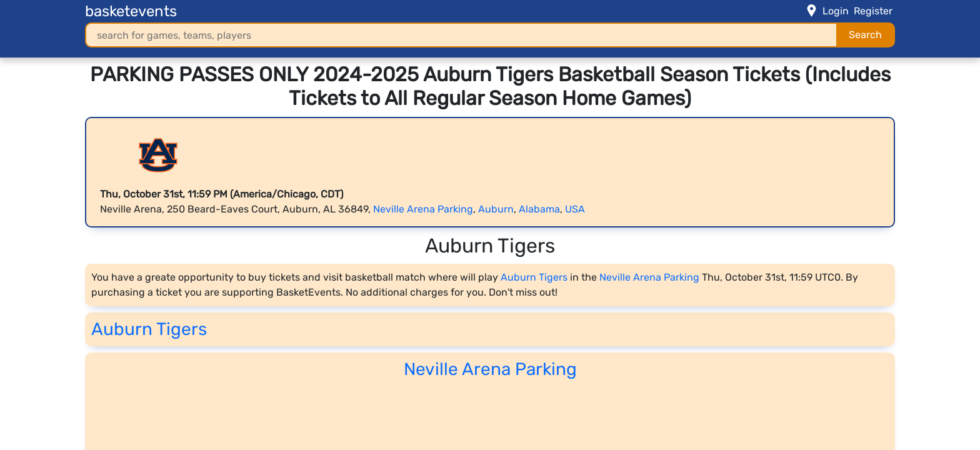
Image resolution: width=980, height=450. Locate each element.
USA (575, 209)
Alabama (539, 209)
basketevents (131, 11)
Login (836, 11)
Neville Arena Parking (423, 209)
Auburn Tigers (534, 277)
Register (873, 11)
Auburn (496, 209)
